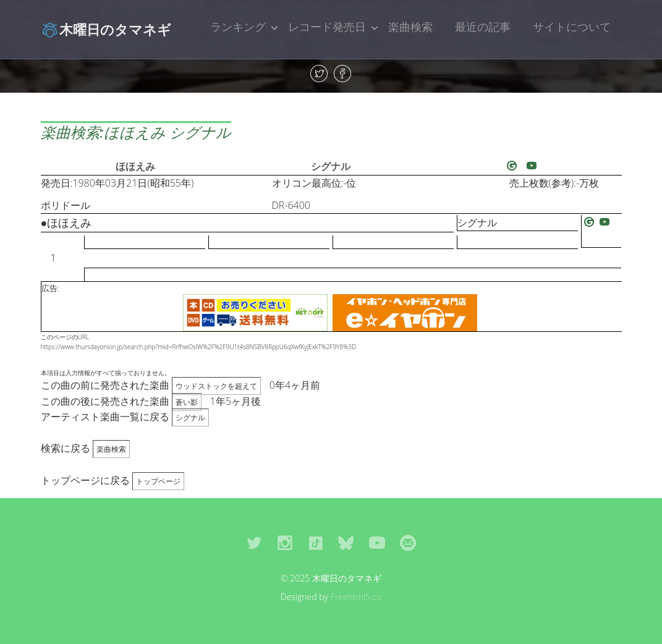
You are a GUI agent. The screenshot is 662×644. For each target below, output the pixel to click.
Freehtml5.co (356, 597)
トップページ (158, 481)
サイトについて (572, 27)
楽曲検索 (410, 27)
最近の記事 (483, 27)
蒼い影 (187, 402)
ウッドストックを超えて (216, 386)
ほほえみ (135, 166)
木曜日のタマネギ (106, 29)
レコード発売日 (327, 27)
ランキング (238, 27)
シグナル (331, 166)
